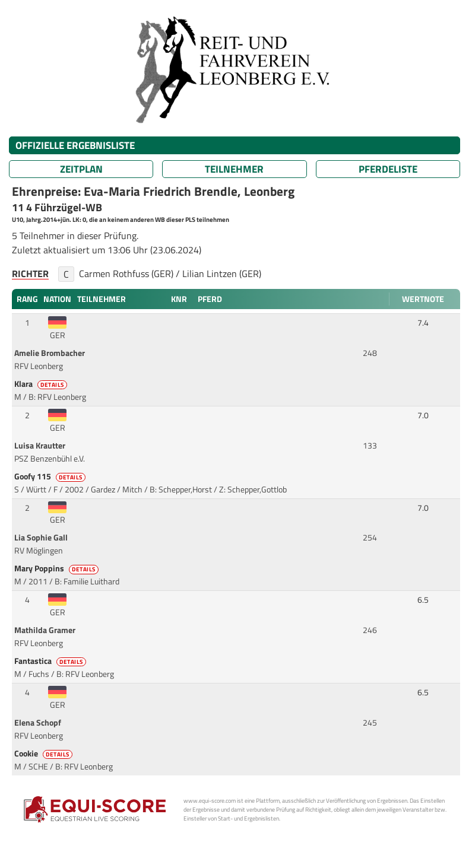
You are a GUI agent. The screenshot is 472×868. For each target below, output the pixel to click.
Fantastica (51, 661)
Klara (42, 384)
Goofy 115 (51, 476)
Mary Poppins (57, 568)
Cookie (44, 753)
